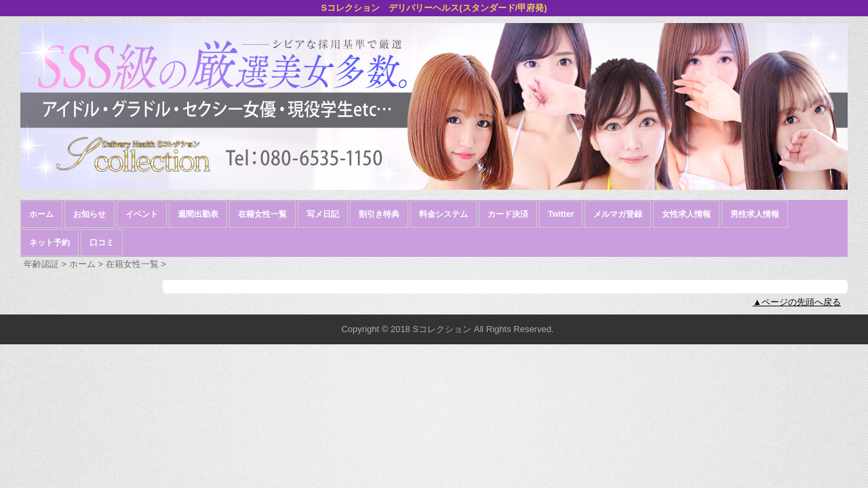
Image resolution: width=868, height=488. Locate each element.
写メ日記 (323, 214)
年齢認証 (41, 264)
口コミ (102, 243)
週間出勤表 (198, 214)
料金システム (443, 214)
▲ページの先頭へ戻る (797, 302)
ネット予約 (50, 243)
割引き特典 (379, 214)
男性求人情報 (755, 214)
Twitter (561, 214)
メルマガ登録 (618, 214)
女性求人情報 (686, 214)
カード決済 (508, 214)
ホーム (41, 214)
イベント (142, 214)
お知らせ (90, 214)
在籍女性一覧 (262, 214)
